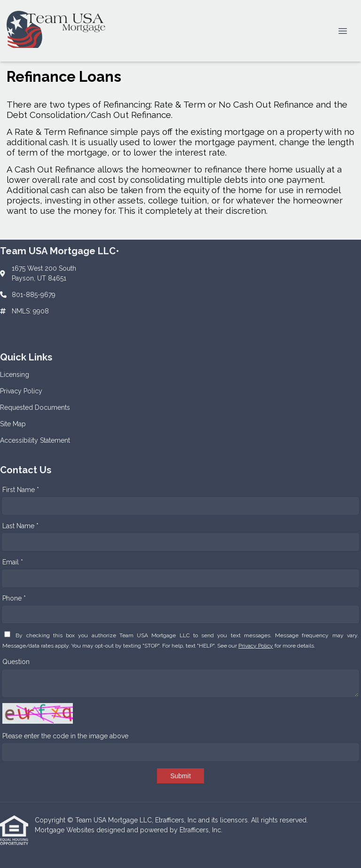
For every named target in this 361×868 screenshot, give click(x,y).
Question (16, 662)
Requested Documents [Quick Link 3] (35, 407)
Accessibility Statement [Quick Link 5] (35, 440)
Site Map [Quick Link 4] (13, 424)
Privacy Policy (256, 646)
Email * (13, 562)
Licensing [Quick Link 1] (15, 375)
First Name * (21, 490)
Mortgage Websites (66, 830)
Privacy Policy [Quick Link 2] (21, 391)
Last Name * (20, 526)
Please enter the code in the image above (65, 736)
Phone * (14, 598)
